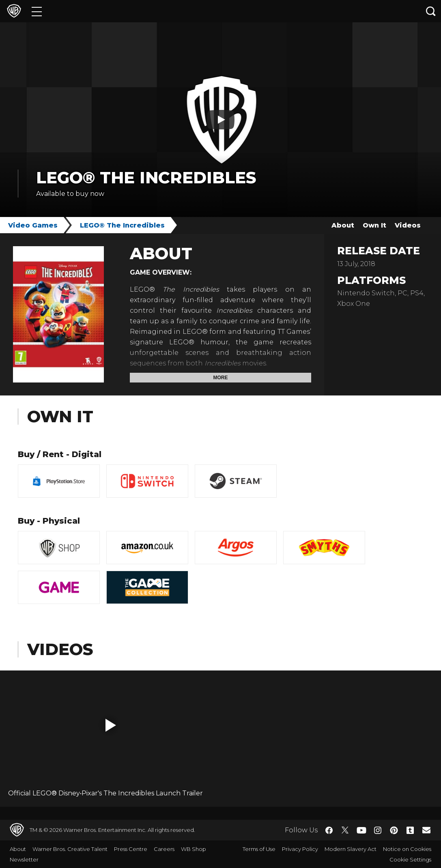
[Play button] (221, 120)
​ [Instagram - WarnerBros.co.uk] (378, 830)
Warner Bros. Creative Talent (70, 849)
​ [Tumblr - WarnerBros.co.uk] (410, 830)
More (221, 378)
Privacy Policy (300, 849)
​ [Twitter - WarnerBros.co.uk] (345, 830)
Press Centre (131, 849)
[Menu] (37, 11)
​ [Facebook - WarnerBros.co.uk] (329, 830)
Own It (374, 225)
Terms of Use (259, 849)
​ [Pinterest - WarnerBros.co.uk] (394, 830)
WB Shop (194, 849)
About (343, 225)
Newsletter (24, 859)
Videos (408, 225)
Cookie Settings (410, 859)
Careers (164, 849)
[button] (111, 725)
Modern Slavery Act (351, 849)
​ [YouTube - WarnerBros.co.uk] (361, 830)
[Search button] (431, 11)
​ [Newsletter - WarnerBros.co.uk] (426, 830)
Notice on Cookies (407, 849)
